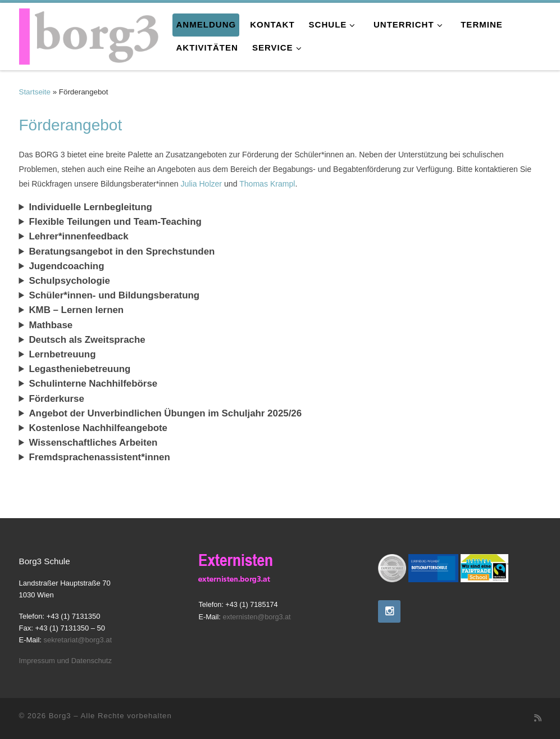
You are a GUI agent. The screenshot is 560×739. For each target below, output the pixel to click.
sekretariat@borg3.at (78, 640)
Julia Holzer (202, 184)
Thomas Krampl (267, 184)
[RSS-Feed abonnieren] (538, 718)
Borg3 (60, 716)
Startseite (35, 92)
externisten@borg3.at (256, 617)
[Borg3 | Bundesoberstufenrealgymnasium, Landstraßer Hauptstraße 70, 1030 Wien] (89, 34)
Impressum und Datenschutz (65, 661)
